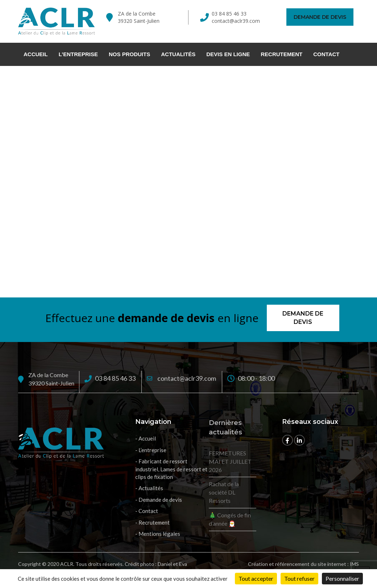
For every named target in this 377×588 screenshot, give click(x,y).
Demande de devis (320, 17)
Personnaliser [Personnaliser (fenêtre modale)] (342, 578)
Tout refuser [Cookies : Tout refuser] (299, 578)
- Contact (147, 511)
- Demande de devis (159, 500)
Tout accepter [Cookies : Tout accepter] (256, 578)
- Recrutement (152, 522)
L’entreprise (78, 54)
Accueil (36, 54)
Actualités (178, 54)
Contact (326, 54)
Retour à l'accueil (189, 227)
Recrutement (281, 54)
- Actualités (149, 488)
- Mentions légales (158, 534)
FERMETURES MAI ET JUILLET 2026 (230, 461)
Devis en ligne (228, 54)
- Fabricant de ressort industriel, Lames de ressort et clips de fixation (171, 469)
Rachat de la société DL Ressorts (224, 492)
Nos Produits (129, 54)
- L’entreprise (151, 450)
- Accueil (146, 438)
